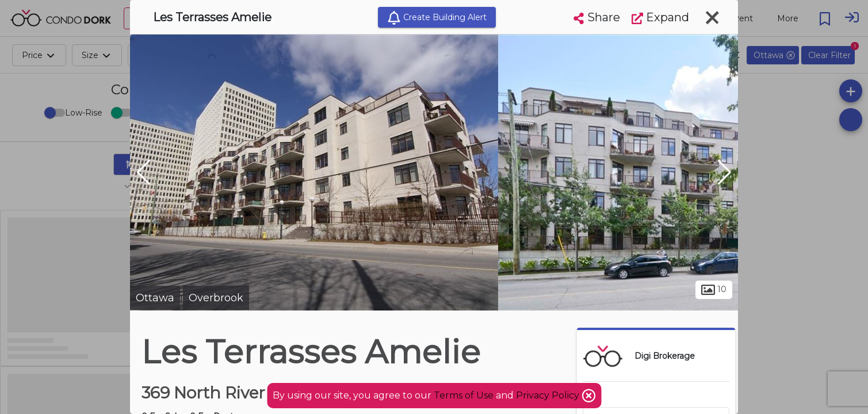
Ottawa (155, 298)
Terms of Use (464, 395)
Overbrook (216, 298)
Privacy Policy (549, 395)
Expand (660, 17)
